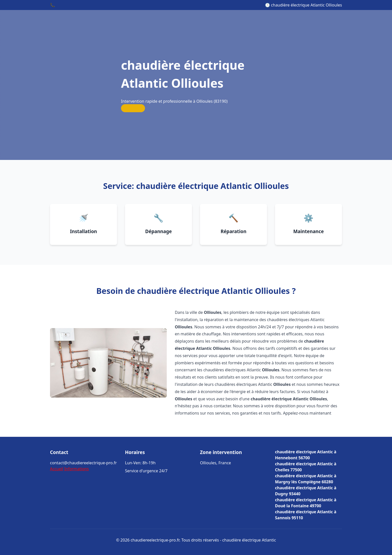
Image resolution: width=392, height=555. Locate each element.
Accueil (57, 469)
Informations (76, 469)
